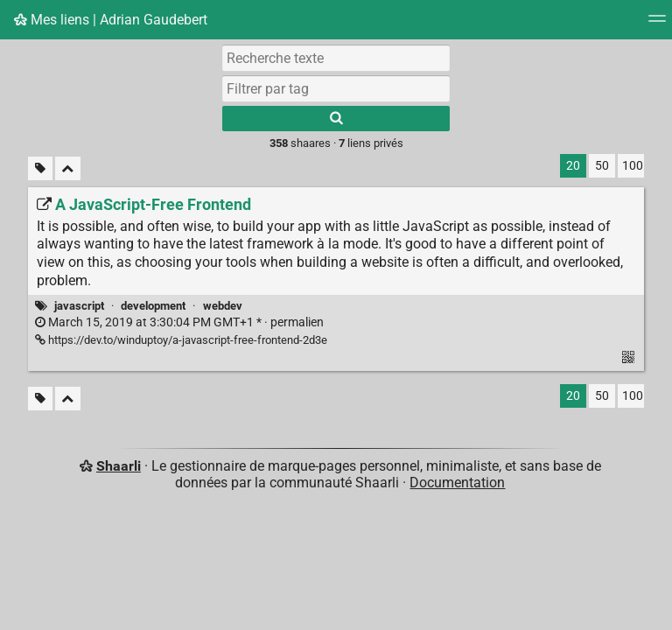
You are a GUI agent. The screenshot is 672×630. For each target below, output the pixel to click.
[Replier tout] (68, 168)
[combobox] (336, 88)
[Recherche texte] (336, 58)
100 (633, 166)
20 (573, 166)
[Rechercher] (336, 119)
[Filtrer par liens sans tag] (40, 168)
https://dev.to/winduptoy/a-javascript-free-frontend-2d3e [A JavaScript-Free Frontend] (181, 340)
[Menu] (657, 24)
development (153, 306)
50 (602, 166)
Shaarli (119, 466)
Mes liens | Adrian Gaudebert (111, 20)
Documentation (457, 483)
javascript (79, 306)
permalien (179, 322)
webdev (223, 306)
